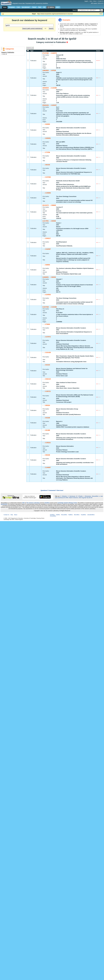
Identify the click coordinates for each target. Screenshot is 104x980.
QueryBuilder (26, 7)
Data (40, 7)
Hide (101, 14)
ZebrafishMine (91, 515)
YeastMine (83, 515)
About (95, 1)
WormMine (77, 515)
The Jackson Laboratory (33, 503)
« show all (4, 54)
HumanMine (53, 516)
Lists (18, 7)
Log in (86, 1)
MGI (24, 503)
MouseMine (64, 515)
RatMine (71, 515)
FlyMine (58, 515)
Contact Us (101, 1)
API (44, 7)
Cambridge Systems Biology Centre (67, 503)
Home (5, 7)
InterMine (47, 503)
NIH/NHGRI (4, 504)
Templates (12, 7)
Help (91, 1)
